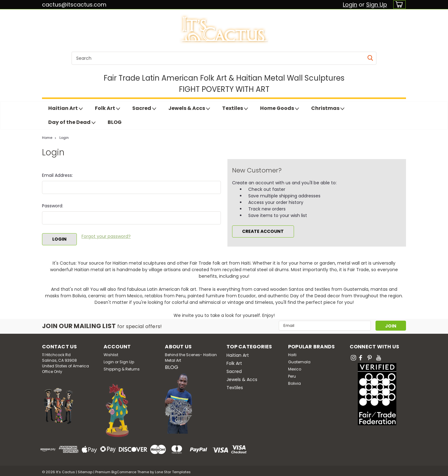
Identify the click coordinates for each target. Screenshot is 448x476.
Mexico (295, 367)
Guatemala (299, 360)
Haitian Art (65, 108)
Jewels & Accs (189, 108)
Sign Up (377, 5)
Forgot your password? (106, 236)
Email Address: (57, 175)
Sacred (144, 108)
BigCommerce (124, 470)
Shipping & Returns (122, 367)
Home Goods (280, 108)
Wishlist (111, 353)
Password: (53, 206)
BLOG (115, 122)
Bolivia (294, 381)
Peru (292, 374)
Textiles (235, 108)
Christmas (328, 108)
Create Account (263, 231)
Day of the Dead (72, 122)
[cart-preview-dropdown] (398, 5)
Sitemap (85, 470)
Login (350, 5)
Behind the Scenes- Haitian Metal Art (191, 355)
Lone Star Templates (173, 470)
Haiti (292, 353)
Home (47, 138)
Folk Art (107, 108)
